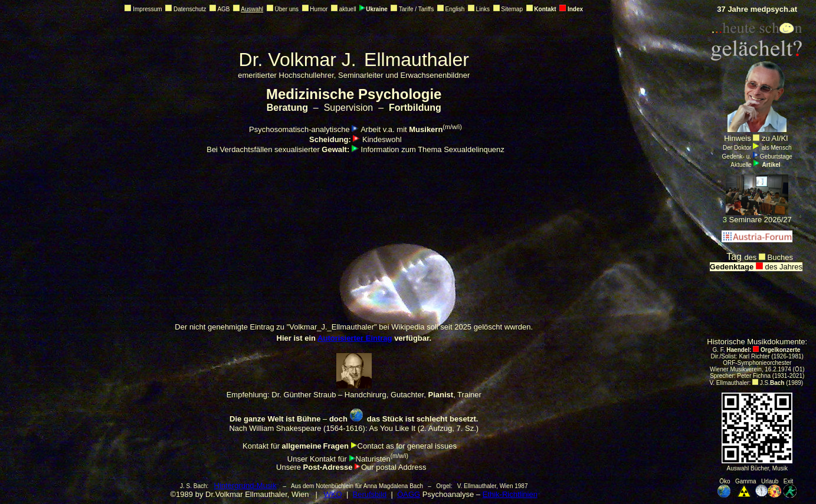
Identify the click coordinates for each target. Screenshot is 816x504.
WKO (333, 494)
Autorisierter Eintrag (355, 338)
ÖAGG (409, 494)
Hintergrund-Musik (245, 485)
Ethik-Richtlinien (510, 494)
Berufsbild (370, 494)
